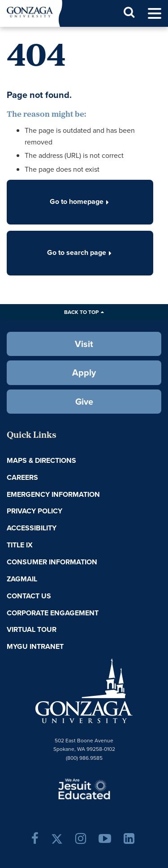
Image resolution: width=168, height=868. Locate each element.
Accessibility (32, 528)
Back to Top (81, 312)
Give (84, 402)
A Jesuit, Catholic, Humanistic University (84, 788)
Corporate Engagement (53, 613)
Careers (22, 477)
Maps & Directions (41, 460)
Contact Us (29, 596)
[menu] (155, 14)
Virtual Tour (32, 629)
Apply (84, 373)
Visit (84, 344)
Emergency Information (53, 494)
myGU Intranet (35, 646)
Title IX (20, 545)
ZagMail (22, 579)
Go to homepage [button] (80, 201)
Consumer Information (52, 562)
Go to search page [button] (80, 252)
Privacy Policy (34, 511)
